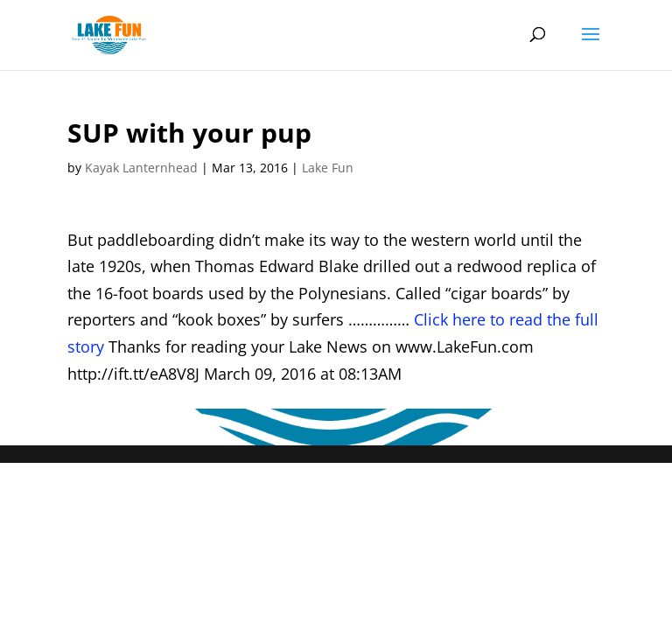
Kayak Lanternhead (141, 168)
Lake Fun (328, 168)
